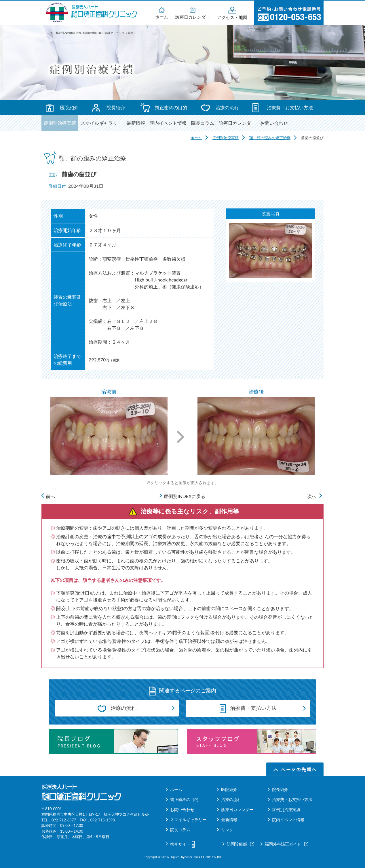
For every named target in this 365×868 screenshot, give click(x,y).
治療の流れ (227, 107)
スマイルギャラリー (101, 123)
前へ (50, 496)
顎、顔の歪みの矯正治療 (270, 138)
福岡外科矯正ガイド (283, 844)
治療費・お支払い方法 (290, 107)
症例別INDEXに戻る (185, 496)
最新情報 (136, 123)
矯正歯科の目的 (171, 107)
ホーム (162, 13)
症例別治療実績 (60, 123)
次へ (312, 496)
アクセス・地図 (232, 13)
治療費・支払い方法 (248, 708)
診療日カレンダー (193, 13)
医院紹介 (69, 107)
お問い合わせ (274, 123)
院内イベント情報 (168, 123)
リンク (227, 830)
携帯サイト (180, 844)
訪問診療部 (237, 844)
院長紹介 (116, 107)
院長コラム (203, 123)
